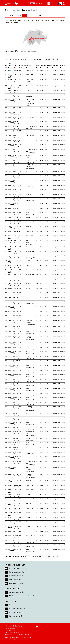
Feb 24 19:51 (10, 527)
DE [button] (45, 4)
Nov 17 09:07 (10, 237)
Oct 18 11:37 (10, 491)
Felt (19, 16)
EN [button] (49, 4)
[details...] (11, 95)
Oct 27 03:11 (10, 218)
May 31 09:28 (10, 271)
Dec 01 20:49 (10, 252)
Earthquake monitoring (17, 609)
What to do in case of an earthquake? (22, 596)
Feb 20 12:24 (10, 80)
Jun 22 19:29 (10, 285)
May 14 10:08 (10, 509)
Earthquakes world (16, 616)
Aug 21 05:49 (10, 514)
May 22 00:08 (10, 87)
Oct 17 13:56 (10, 495)
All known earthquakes (17, 583)
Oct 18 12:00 (10, 223)
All (25, 16)
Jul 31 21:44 (9, 500)
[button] (8, 4)
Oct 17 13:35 (10, 227)
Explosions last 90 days (17, 576)
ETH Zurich (13, 640)
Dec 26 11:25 (10, 289)
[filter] (6, 67)
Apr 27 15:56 (10, 91)
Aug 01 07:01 (10, 257)
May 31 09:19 (10, 275)
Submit (48, 59)
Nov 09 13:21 (10, 518)
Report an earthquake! (17, 592)
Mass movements (46, 16)
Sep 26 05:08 (10, 262)
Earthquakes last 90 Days (18, 568)
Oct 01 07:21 (10, 232)
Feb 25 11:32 (10, 241)
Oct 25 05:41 (10, 486)
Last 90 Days (11, 16)
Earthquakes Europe (16, 612)
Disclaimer (15, 638)
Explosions (32, 16)
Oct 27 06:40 (10, 481)
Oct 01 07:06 (10, 71)
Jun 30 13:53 (10, 523)
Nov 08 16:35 (10, 266)
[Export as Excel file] (54, 59)
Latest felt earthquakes (17, 572)
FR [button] (53, 4)
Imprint (7, 638)
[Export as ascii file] (57, 59)
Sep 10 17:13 (10, 504)
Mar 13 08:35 (10, 76)
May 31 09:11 (10, 280)
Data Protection (26, 638)
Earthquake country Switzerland (20, 605)
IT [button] (56, 4)
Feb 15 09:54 (10, 248)
